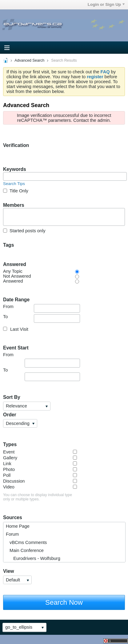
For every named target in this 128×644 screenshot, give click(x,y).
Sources (13, 517)
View (8, 571)
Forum (12, 534)
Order (10, 415)
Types (10, 444)
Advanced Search (29, 60)
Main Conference (25, 550)
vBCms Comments (26, 542)
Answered (15, 264)
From (42, 308)
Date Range (16, 300)
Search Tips (14, 184)
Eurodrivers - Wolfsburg (33, 558)
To (42, 318)
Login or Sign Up (106, 4)
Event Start (16, 348)
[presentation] (50, 160)
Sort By (12, 397)
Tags (8, 245)
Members (14, 205)
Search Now (64, 602)
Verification (16, 145)
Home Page (18, 526)
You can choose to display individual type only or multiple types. (38, 497)
